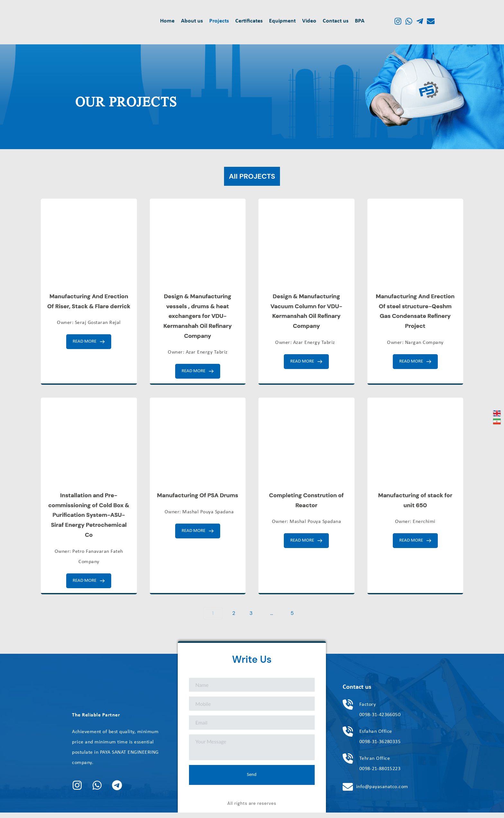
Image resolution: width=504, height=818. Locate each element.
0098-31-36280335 (380, 747)
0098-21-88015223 (380, 774)
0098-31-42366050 (380, 720)
